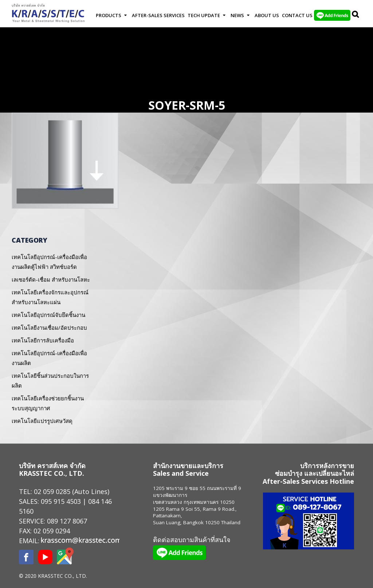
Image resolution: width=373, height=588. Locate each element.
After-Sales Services (158, 15)
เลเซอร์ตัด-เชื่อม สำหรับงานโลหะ (51, 279)
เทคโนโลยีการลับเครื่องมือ (43, 340)
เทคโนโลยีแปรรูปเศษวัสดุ (42, 421)
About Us (267, 15)
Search (356, 15)
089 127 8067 (67, 521)
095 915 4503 (61, 501)
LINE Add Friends (332, 15)
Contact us (297, 15)
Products (109, 15)
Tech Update (204, 15)
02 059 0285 (52, 491)
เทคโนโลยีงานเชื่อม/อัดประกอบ (49, 328)
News (237, 15)
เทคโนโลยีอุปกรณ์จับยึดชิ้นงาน (48, 315)
